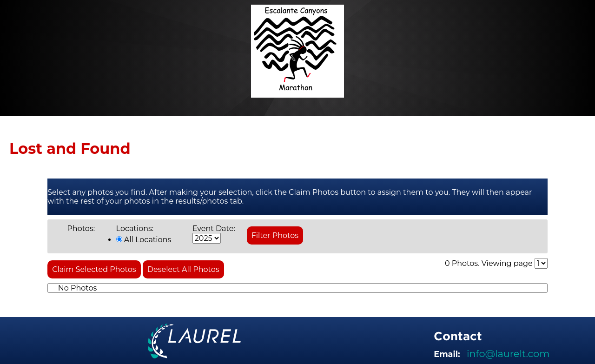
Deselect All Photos (183, 269)
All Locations (144, 240)
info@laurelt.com (508, 354)
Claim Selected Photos (94, 269)
